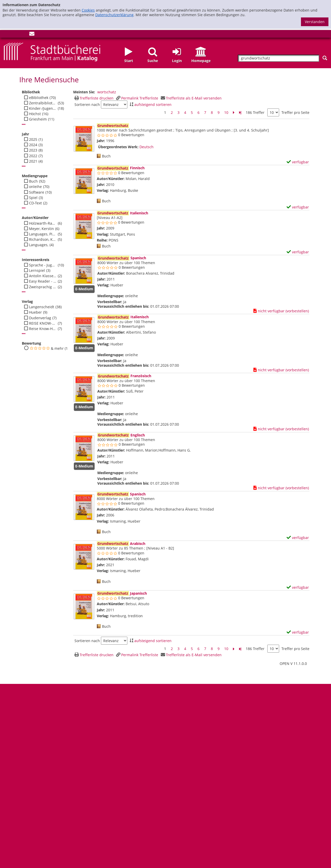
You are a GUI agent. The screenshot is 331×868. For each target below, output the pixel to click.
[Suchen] (325, 58)
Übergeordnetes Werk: (118, 147)
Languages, (39, 245)
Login (177, 61)
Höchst (35, 114)
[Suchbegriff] (278, 58)
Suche (153, 61)
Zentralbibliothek (43, 103)
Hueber (35, 312)
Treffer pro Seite (295, 113)
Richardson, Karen (43, 240)
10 (226, 112)
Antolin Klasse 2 (43, 276)
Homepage (201, 61)
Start (129, 61)
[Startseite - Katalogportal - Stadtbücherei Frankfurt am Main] (52, 51)
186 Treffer (255, 112)
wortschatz (107, 92)
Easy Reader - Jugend (43, 281)
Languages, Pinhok (43, 234)
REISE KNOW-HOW (43, 323)
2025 (33, 139)
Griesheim (38, 119)
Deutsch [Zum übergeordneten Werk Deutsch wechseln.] (146, 147)
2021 (33, 161)
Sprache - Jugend (43, 265)
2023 (33, 150)
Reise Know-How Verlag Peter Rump (43, 329)
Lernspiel (37, 271)
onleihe (35, 187)
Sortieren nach (87, 105)
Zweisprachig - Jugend (43, 287)
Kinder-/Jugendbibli (43, 108)
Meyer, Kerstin (41, 229)
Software (37, 192)
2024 (33, 145)
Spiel (33, 198)
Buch (33, 181)
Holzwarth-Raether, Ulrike (43, 223)
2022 (33, 156)
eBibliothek (39, 98)
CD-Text (35, 203)
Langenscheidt (42, 307)
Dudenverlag (40, 318)
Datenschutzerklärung (114, 15)
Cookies (88, 10)
